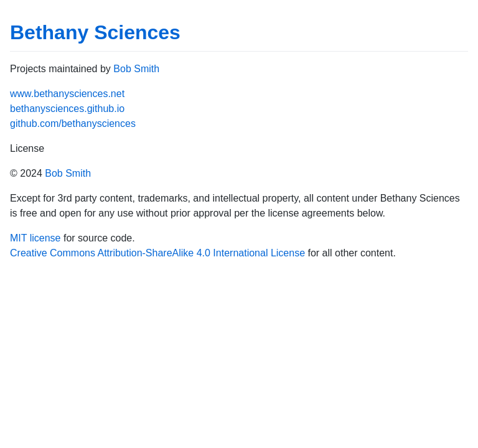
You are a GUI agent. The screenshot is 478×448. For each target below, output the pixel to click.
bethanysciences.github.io (67, 109)
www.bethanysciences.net (67, 94)
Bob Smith (136, 69)
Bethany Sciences (95, 32)
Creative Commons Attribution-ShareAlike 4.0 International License (157, 253)
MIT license (35, 238)
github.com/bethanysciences (73, 124)
